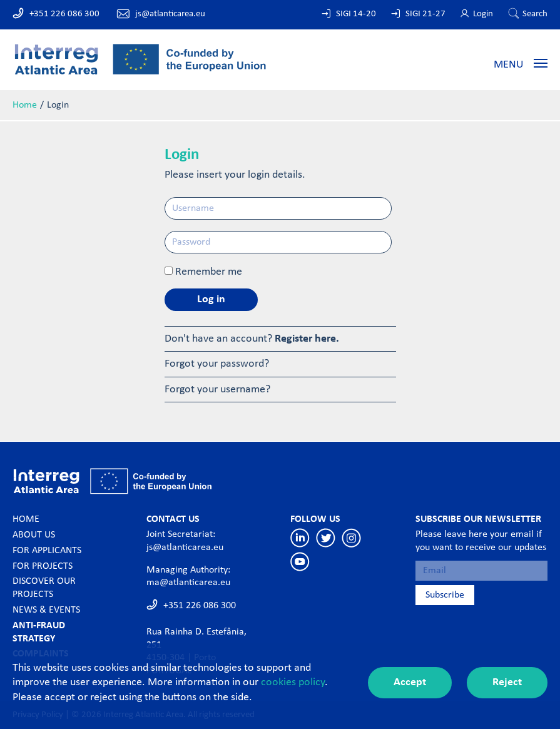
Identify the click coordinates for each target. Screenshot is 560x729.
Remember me (209, 272)
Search (535, 14)
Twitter (326, 538)
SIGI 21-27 (425, 14)
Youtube (300, 562)
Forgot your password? (217, 364)
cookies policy (293, 682)
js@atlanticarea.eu (170, 14)
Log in (211, 299)
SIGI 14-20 (356, 14)
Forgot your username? (217, 390)
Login (483, 14)
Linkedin (300, 538)
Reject (507, 682)
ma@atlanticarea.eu (188, 583)
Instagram (351, 538)
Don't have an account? (252, 339)
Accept (410, 682)
